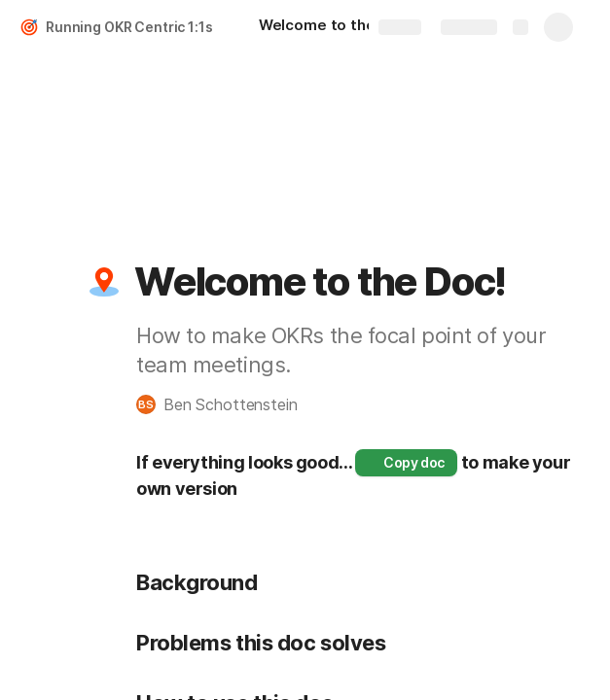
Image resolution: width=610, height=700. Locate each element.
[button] (104, 282)
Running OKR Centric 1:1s (129, 27)
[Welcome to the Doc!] (335, 27)
